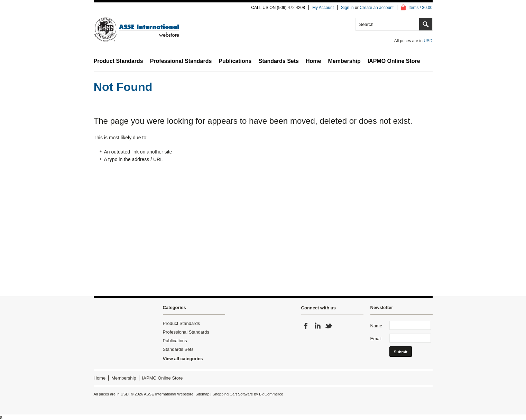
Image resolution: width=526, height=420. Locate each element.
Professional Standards (181, 61)
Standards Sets (278, 61)
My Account (323, 8)
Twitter (329, 326)
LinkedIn (317, 326)
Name (376, 326)
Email (376, 339)
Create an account (377, 8)
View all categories (183, 359)
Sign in (347, 8)
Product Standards (118, 61)
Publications (235, 61)
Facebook (306, 326)
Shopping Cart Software (233, 394)
